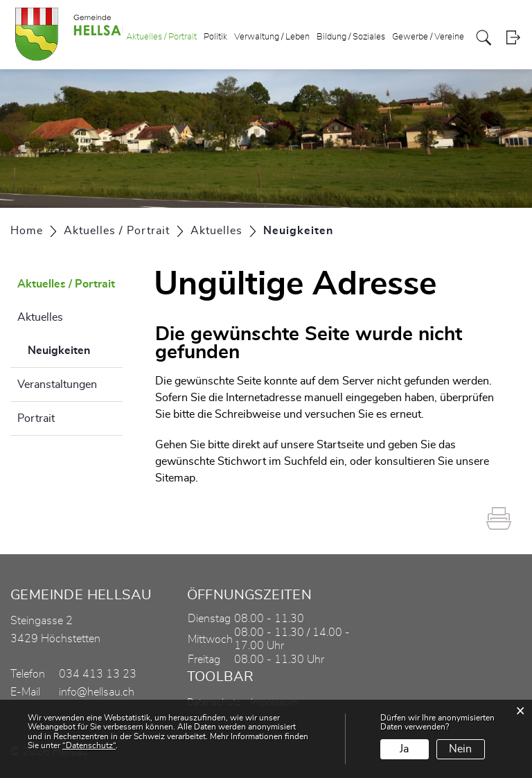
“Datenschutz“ (89, 745)
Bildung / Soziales (351, 37)
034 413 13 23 (98, 674)
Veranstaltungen (57, 384)
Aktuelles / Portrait (161, 37)
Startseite (340, 445)
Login (513, 38)
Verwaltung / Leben (272, 37)
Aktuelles (40, 317)
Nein (460, 749)
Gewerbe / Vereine (428, 37)
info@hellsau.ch (97, 692)
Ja (404, 749)
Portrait (36, 418)
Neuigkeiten (75, 348)
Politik (215, 37)
